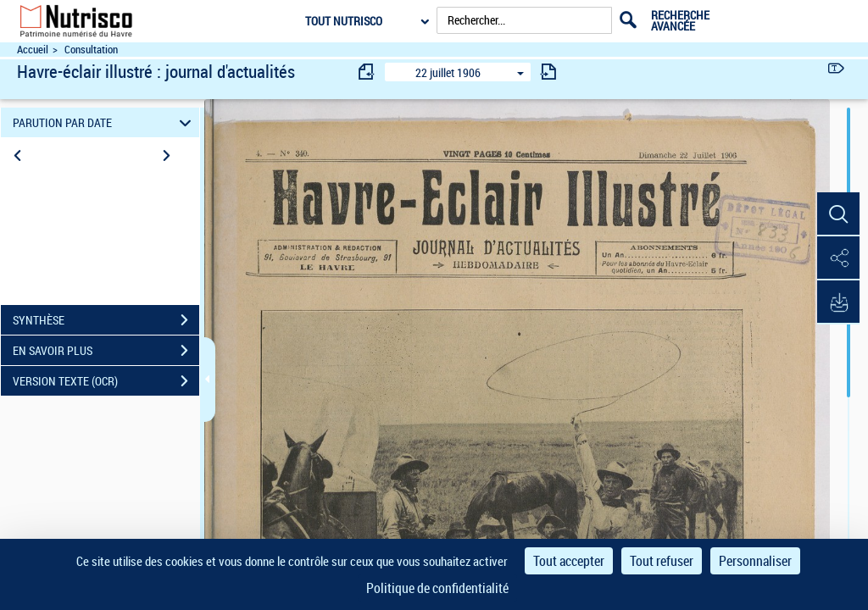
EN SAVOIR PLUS (106, 351)
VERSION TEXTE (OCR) (106, 381)
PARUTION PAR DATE (105, 122)
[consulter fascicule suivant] (548, 72)
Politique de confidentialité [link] (437, 588)
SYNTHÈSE (106, 320)
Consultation (91, 50)
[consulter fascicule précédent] (367, 72)
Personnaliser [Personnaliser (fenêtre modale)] (755, 561)
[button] (838, 214)
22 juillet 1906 (448, 72)
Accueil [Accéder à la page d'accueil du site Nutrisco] (33, 50)
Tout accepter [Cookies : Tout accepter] (569, 561)
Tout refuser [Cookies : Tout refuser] (662, 561)
